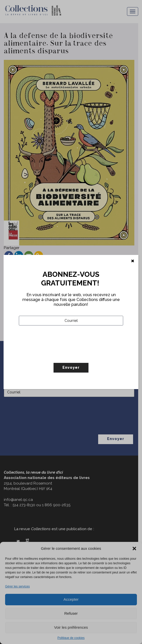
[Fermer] (133, 261)
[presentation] (58, 355)
